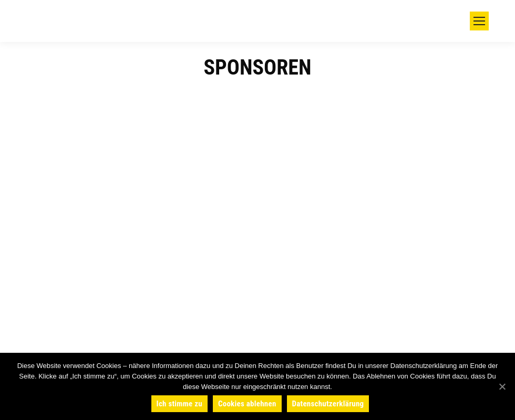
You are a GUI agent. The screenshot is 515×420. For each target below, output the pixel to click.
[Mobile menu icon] (479, 21)
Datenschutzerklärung (328, 404)
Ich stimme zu (179, 404)
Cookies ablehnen (247, 404)
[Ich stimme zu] (502, 386)
